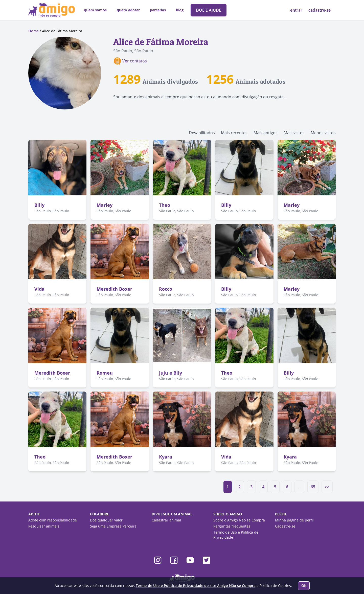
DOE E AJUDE (209, 10)
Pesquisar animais (44, 526)
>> (327, 487)
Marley (105, 205)
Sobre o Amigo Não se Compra (239, 520)
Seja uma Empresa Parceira (113, 526)
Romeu (105, 373)
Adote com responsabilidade (53, 520)
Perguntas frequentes (232, 526)
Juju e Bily (170, 373)
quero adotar (128, 10)
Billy (39, 205)
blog (180, 10)
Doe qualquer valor (106, 520)
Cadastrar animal (166, 520)
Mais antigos (266, 133)
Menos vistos (323, 133)
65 (313, 487)
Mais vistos (294, 133)
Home (33, 31)
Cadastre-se (285, 526)
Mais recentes (234, 133)
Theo (165, 205)
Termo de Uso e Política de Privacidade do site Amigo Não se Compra (196, 586)
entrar (297, 10)
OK (304, 586)
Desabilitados (202, 133)
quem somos (95, 10)
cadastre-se (320, 10)
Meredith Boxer (114, 289)
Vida (39, 289)
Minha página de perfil (294, 520)
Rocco (166, 289)
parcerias (158, 10)
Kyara (166, 457)
